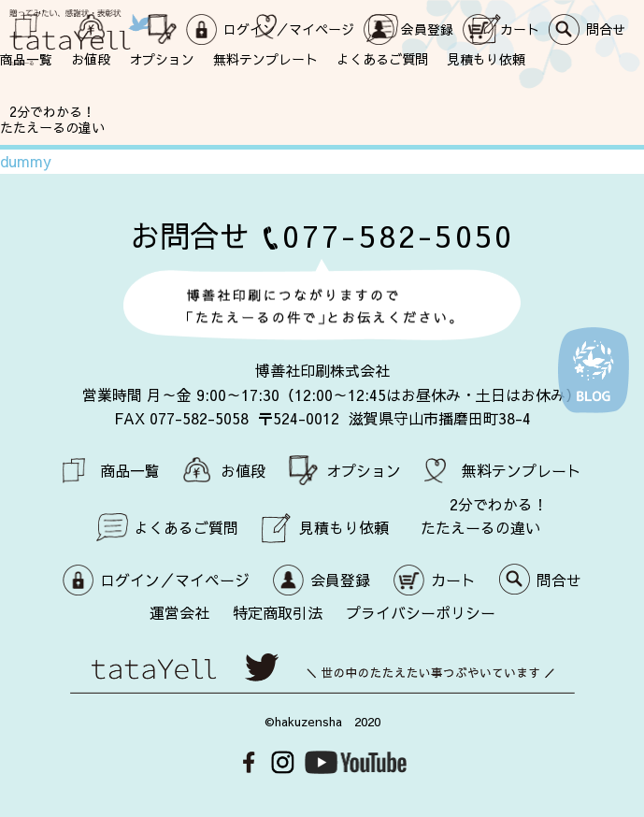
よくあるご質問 (382, 58)
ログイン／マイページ (175, 580)
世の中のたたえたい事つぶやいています (322, 674)
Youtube (356, 762)
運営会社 (179, 612)
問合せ (559, 580)
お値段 (91, 58)
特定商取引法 (278, 612)
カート (453, 580)
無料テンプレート (265, 58)
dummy (26, 161)
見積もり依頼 (486, 58)
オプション (162, 58)
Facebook (249, 762)
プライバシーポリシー (421, 612)
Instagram (283, 762)
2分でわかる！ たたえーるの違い (52, 119)
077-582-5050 (398, 235)
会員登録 (340, 580)
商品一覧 (26, 58)
